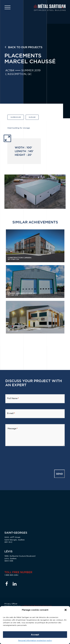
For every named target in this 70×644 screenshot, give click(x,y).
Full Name (13, 398)
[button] (66, 610)
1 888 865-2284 (11, 575)
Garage (32, 117)
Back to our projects (25, 47)
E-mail (11, 413)
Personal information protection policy (35, 640)
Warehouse (16, 117)
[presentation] (28, 458)
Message (13, 429)
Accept (35, 635)
